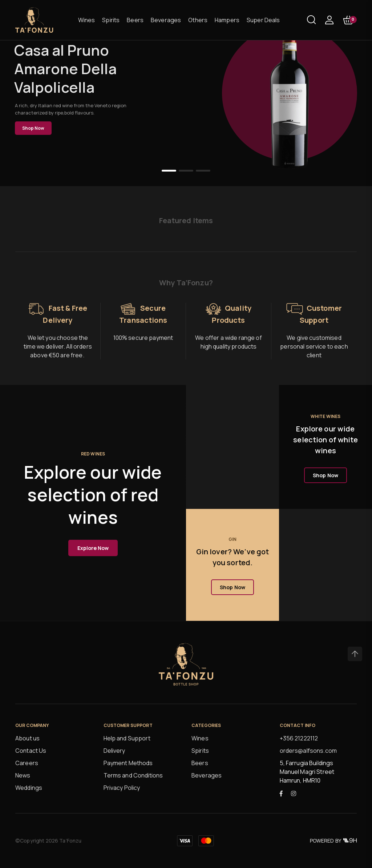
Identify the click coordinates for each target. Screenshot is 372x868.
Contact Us (31, 751)
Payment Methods (128, 763)
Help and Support (127, 738)
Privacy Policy (122, 788)
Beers (135, 20)
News (23, 775)
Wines (87, 20)
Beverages (166, 20)
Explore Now (93, 548)
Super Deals (263, 20)
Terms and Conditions (133, 775)
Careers (27, 763)
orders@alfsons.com (308, 751)
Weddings (29, 788)
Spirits (111, 20)
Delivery (114, 751)
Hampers (227, 20)
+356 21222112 (299, 738)
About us (27, 738)
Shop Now (33, 128)
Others (198, 20)
